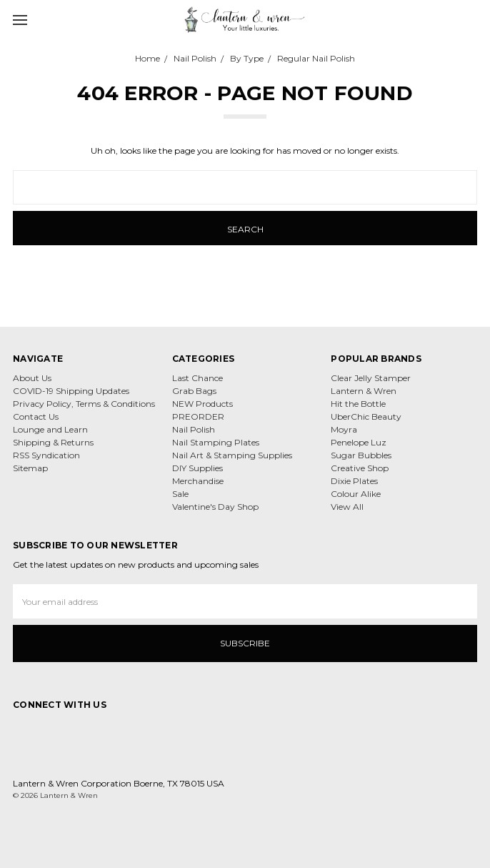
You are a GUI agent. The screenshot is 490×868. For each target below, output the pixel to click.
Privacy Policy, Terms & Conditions (84, 404)
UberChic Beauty (366, 416)
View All (347, 507)
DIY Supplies (197, 468)
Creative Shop (360, 468)
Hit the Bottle (358, 404)
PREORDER (198, 416)
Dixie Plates (354, 481)
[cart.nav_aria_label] (474, 19)
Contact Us (36, 416)
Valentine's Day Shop (215, 507)
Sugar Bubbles (361, 455)
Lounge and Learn (50, 429)
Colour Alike (356, 494)
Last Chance (197, 378)
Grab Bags (194, 391)
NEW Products (202, 404)
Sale (180, 494)
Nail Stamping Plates (216, 442)
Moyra (344, 429)
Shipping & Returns (53, 442)
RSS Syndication (46, 455)
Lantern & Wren (364, 391)
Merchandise (198, 481)
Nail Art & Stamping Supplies (232, 455)
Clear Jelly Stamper (371, 378)
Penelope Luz (359, 442)
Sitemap (30, 468)
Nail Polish (194, 429)
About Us (32, 378)
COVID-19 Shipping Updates (71, 391)
